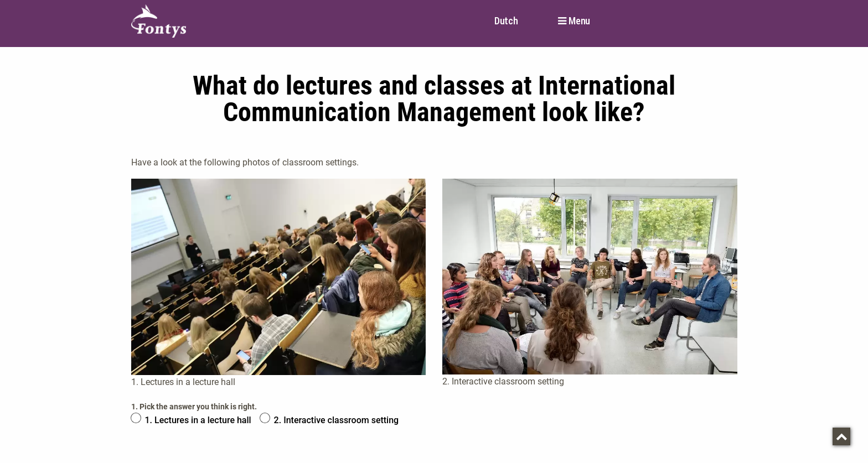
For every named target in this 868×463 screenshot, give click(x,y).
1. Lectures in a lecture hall (198, 420)
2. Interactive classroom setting (337, 420)
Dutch (506, 21)
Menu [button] (579, 21)
